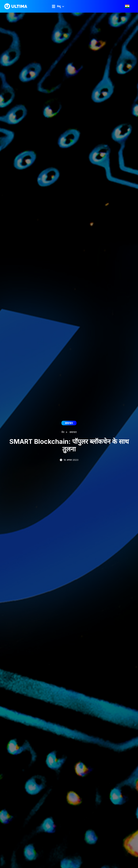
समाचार (73, 432)
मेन (63, 432)
